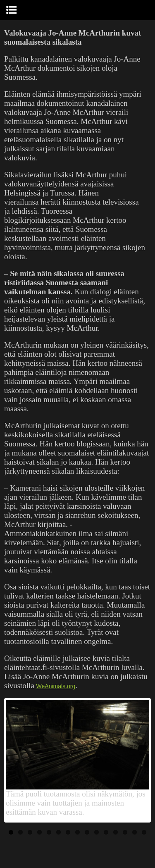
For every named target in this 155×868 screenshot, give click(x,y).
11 (106, 832)
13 (125, 832)
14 (135, 832)
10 (97, 832)
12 (116, 832)
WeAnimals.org (56, 686)
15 (144, 832)
